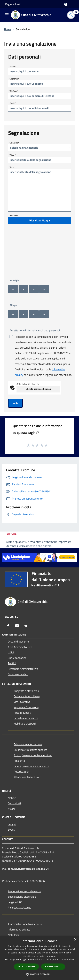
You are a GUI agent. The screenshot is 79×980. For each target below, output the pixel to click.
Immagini (15, 280)
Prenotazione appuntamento (24, 891)
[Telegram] (26, 626)
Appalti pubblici (22, 713)
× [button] (75, 940)
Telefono (14, 91)
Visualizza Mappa (40, 220)
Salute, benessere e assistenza (31, 766)
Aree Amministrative (20, 647)
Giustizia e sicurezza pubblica (30, 750)
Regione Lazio (13, 4)
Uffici (11, 652)
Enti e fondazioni (18, 658)
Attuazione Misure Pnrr (27, 777)
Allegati (14, 305)
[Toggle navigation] (7, 15)
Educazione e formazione (28, 744)
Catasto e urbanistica (26, 718)
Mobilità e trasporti (25, 724)
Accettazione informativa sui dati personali (35, 330)
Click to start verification (38, 389)
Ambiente (19, 761)
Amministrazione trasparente (25, 924)
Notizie (12, 798)
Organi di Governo (18, 641)
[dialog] (39, 958)
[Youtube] (17, 626)
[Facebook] (8, 626)
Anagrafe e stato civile (27, 691)
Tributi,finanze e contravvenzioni (33, 755)
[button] (39, 974)
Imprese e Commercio (26, 707)
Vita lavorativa (22, 702)
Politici (12, 663)
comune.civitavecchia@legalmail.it (28, 869)
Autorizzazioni (22, 772)
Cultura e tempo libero (27, 696)
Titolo (13, 155)
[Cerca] (72, 15)
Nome (13, 66)
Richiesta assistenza (20, 907)
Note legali (14, 935)
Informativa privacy (19, 929)
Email (13, 103)
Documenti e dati (18, 674)
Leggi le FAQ (15, 902)
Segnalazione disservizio (22, 897)
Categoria (14, 143)
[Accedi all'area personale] (66, 4)
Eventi (12, 830)
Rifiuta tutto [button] (53, 966)
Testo (13, 167)
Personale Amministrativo (23, 669)
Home (7, 29)
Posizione (14, 215)
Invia (15, 403)
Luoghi (12, 824)
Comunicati (14, 803)
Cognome (14, 79)
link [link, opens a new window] (72, 959)
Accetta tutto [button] (26, 967)
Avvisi (11, 809)
